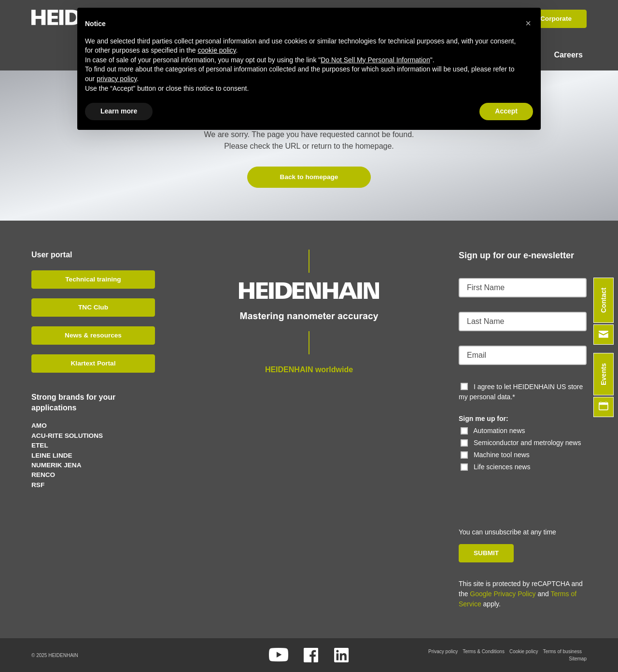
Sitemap (578, 659)
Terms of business (562, 651)
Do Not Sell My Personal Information (375, 60)
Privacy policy (443, 651)
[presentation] (525, 491)
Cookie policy (524, 651)
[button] (528, 23)
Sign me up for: (484, 418)
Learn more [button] (119, 111)
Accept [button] (506, 111)
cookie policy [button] (217, 50)
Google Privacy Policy (503, 594)
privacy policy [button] (117, 79)
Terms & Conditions (484, 651)
